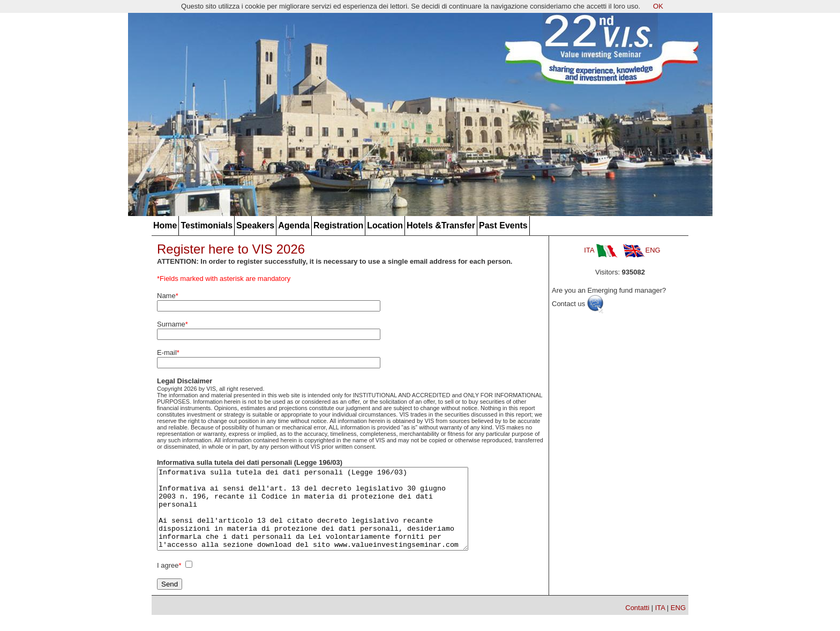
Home (165, 225)
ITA (601, 250)
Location (385, 225)
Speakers (255, 225)
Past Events (503, 225)
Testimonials (207, 225)
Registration (338, 225)
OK (658, 6)
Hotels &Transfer (441, 225)
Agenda (294, 225)
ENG (642, 250)
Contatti (637, 624)
